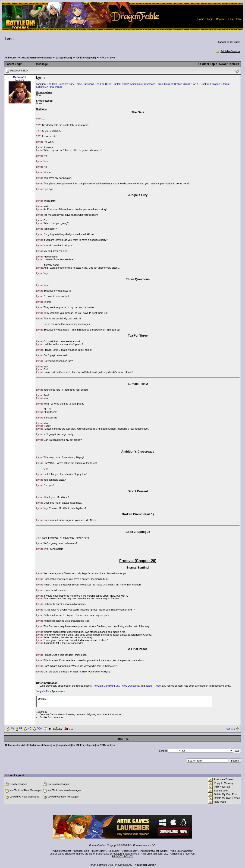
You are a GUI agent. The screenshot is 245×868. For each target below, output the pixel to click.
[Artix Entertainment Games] (36, 58)
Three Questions (85, 84)
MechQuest (99, 851)
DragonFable (82, 851)
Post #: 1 (230, 729)
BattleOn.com (130, 851)
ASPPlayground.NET (122, 865)
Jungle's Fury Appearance (51, 691)
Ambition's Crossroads (143, 84)
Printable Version (228, 51)
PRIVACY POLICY (123, 856)
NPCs (103, 58)
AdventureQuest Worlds (154, 851)
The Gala (52, 84)
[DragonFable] (64, 58)
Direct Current (165, 84)
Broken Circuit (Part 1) (187, 84)
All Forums (10, 58)
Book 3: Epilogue (210, 84)
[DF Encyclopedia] (86, 58)
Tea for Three (153, 686)
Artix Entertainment (182, 851)
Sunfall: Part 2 (121, 84)
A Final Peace (54, 87)
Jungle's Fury (66, 84)
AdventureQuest (62, 851)
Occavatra (20, 77)
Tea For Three (103, 84)
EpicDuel (113, 851)
